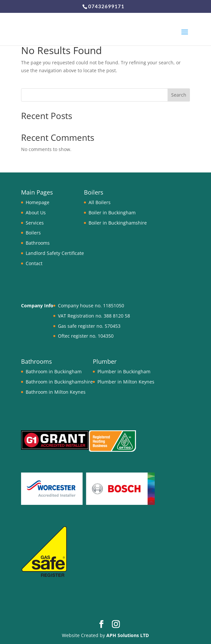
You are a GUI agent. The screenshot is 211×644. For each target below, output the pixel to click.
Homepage (38, 202)
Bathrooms (38, 243)
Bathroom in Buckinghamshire (59, 382)
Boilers (33, 233)
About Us (36, 213)
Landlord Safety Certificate (55, 253)
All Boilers (100, 202)
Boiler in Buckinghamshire (118, 223)
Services (35, 223)
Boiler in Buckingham (112, 213)
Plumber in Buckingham (124, 371)
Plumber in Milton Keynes (126, 382)
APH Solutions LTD (128, 635)
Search (179, 95)
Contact (34, 263)
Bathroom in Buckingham (54, 371)
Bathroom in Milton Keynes (56, 392)
